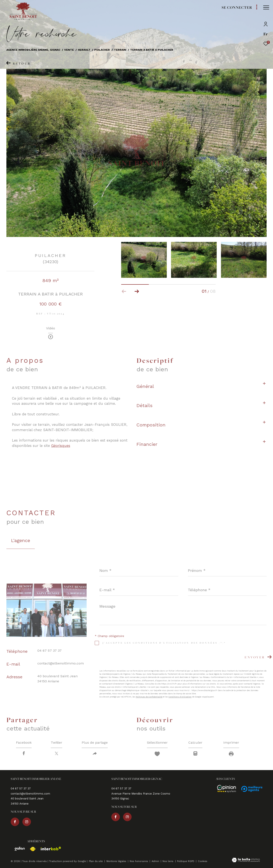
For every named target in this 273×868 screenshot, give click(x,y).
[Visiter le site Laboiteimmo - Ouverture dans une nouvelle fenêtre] (246, 860)
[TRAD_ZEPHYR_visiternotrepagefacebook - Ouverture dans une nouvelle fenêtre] (15, 822)
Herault (84, 50)
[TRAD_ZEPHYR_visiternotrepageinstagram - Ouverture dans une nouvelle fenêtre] (27, 822)
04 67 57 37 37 (49, 651)
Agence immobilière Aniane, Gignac (33, 50)
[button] (137, 291)
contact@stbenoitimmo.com (61, 663)
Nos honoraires (139, 861)
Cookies (203, 861)
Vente (69, 50)
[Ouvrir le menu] (266, 7)
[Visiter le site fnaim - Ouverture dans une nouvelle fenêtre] (31, 849)
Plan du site (96, 861)
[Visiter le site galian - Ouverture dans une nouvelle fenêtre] (18, 849)
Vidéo (51, 328)
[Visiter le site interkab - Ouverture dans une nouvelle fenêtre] (49, 848)
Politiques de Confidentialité (149, 697)
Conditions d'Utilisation (180, 697)
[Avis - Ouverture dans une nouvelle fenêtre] (225, 789)
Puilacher (102, 50)
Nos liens (168, 861)
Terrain (120, 50)
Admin (156, 861)
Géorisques (61, 446)
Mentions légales (117, 861)
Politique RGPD (186, 861)
